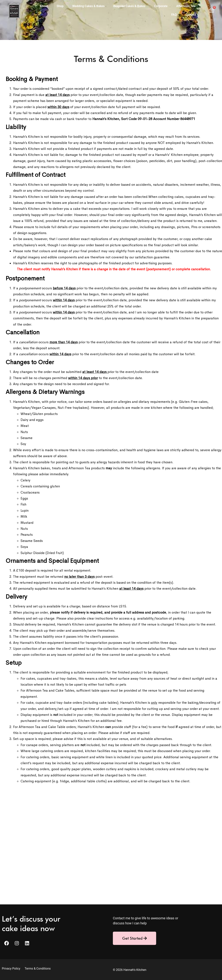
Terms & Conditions (38, 969)
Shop (60, 6)
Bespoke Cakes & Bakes (129, 6)
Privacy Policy (11, 969)
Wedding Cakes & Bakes (88, 6)
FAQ (174, 15)
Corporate (161, 6)
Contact (191, 15)
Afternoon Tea (186, 6)
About (44, 6)
